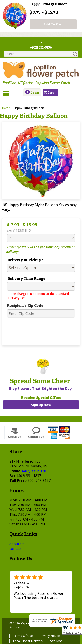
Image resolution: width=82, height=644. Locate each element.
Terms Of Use (22, 636)
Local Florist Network (27, 641)
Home (6, 108)
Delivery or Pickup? (24, 260)
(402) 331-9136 (41, 47)
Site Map (56, 641)
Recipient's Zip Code (24, 305)
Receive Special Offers (41, 398)
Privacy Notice (49, 636)
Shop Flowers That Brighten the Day (39, 389)
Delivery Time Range (25, 278)
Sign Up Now (41, 405)
